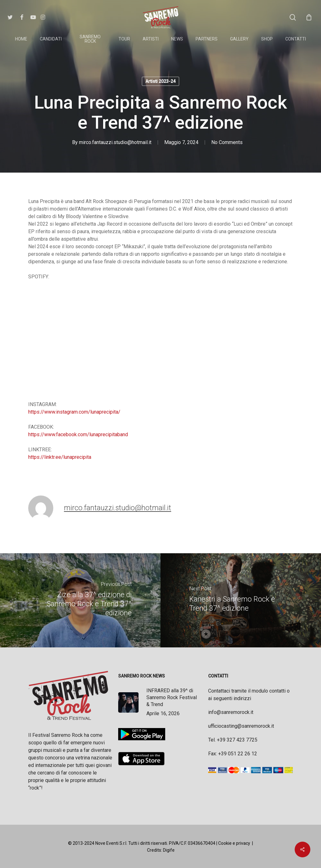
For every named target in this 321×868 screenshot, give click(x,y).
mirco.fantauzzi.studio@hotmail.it (115, 142)
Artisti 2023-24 (160, 81)
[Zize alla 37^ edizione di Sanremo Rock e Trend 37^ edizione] (80, 600)
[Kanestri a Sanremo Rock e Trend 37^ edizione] (241, 600)
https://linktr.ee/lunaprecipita (60, 457)
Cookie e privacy (234, 843)
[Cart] (309, 17)
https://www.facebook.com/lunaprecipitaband (78, 434)
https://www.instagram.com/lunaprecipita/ (74, 412)
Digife (169, 850)
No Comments (227, 142)
